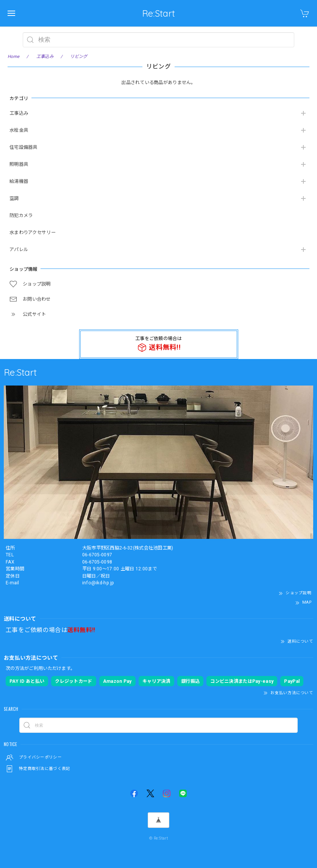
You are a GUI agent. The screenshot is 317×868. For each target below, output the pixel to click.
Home (13, 56)
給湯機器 (19, 181)
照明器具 (19, 164)
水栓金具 (19, 130)
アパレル (19, 250)
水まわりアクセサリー (33, 233)
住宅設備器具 (23, 147)
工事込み (19, 113)
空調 (14, 198)
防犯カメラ (21, 215)
